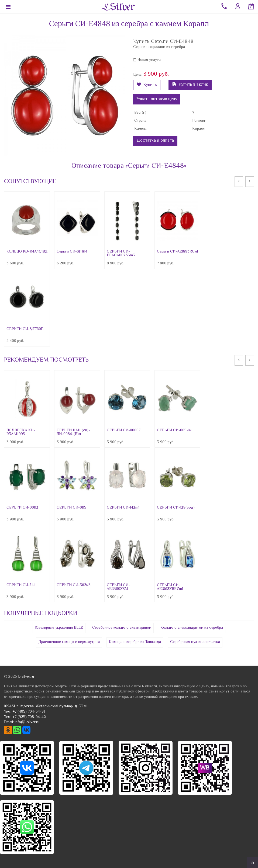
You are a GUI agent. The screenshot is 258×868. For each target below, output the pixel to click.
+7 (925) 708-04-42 (29, 717)
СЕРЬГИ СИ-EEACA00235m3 (121, 254)
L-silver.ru (26, 677)
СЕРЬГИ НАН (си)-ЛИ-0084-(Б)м (73, 432)
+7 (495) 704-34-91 (29, 712)
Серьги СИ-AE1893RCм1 (177, 252)
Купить (147, 85)
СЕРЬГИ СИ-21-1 (21, 585)
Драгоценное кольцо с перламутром (69, 642)
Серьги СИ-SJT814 (72, 252)
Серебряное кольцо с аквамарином (122, 628)
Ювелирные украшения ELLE (59, 628)
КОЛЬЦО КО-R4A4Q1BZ (27, 252)
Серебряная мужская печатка (195, 642)
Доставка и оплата (155, 141)
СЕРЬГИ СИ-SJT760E (25, 329)
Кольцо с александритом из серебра (192, 628)
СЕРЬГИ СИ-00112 (22, 508)
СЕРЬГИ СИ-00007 (124, 430)
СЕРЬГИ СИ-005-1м (174, 430)
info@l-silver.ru (27, 722)
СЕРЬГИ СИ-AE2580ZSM (118, 587)
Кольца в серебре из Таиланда (135, 642)
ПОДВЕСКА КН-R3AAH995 (21, 432)
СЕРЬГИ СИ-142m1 (123, 508)
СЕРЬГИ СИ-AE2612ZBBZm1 (170, 587)
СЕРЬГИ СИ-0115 (71, 508)
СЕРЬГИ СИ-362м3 (74, 585)
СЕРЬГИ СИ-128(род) (176, 508)
